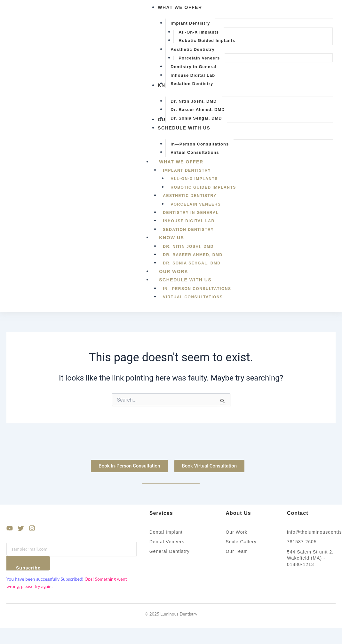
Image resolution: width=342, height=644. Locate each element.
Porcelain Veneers (196, 204)
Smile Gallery (241, 542)
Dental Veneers (167, 542)
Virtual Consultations (193, 297)
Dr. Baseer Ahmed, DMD (193, 255)
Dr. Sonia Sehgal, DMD (192, 263)
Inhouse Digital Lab (189, 221)
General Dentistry (170, 551)
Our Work (174, 271)
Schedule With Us (192, 280)
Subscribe (28, 568)
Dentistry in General (191, 213)
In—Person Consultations (197, 289)
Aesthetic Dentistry (190, 196)
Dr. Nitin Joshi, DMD (188, 247)
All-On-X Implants (194, 179)
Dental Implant (166, 532)
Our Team (237, 551)
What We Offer (188, 162)
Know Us (179, 238)
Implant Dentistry (187, 170)
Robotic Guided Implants (203, 187)
